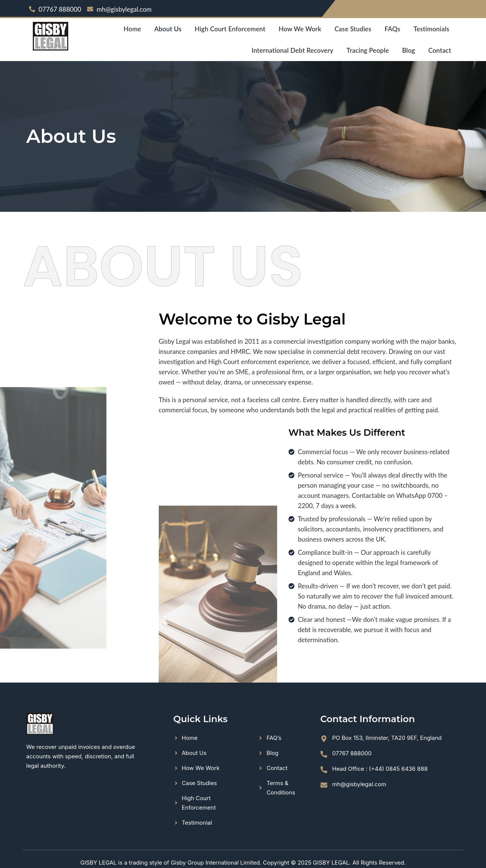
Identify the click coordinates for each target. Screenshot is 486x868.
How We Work (300, 29)
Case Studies (353, 29)
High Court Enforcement (230, 29)
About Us (168, 29)
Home (132, 29)
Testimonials (432, 29)
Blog (408, 50)
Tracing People (368, 50)
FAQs (392, 29)
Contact (440, 50)
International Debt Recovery (292, 50)
